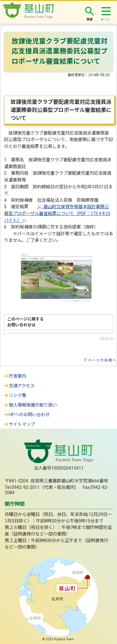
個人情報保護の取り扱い (30, 405)
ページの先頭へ (102, 360)
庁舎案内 (15, 376)
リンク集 (15, 396)
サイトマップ (19, 424)
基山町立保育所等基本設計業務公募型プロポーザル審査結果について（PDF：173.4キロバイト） (57, 214)
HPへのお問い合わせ (26, 415)
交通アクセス (19, 386)
